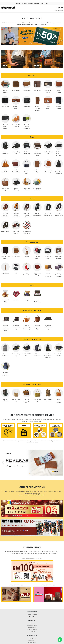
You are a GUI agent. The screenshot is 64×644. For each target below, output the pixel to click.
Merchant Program (32, 625)
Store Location (32, 627)
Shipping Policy (32, 638)
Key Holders (5, 273)
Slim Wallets (5, 107)
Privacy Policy (32, 642)
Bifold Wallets (16, 90)
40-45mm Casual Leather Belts (27, 215)
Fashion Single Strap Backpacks (48, 356)
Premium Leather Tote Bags (37, 327)
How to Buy (32, 616)
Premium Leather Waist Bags (48, 327)
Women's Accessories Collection (59, 275)
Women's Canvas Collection (59, 401)
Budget (27, 300)
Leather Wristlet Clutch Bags (59, 154)
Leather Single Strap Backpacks (59, 172)
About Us (32, 623)
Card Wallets (27, 107)
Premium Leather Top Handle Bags (27, 327)
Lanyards (27, 257)
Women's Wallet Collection (27, 127)
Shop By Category (32, 614)
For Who (16, 300)
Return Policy (32, 640)
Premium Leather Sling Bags (16, 327)
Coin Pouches (16, 257)
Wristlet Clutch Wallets (5, 127)
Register (60, 11)
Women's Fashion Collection (5, 374)
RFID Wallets (37, 90)
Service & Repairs (32, 629)
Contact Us (32, 631)
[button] (29, 474)
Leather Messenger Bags (37, 154)
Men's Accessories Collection (48, 275)
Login (55, 11)
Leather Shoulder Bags (27, 172)
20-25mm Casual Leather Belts (5, 215)
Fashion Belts (5, 231)
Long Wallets (27, 90)
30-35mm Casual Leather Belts (16, 215)
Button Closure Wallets (37, 108)
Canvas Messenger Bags (27, 401)
